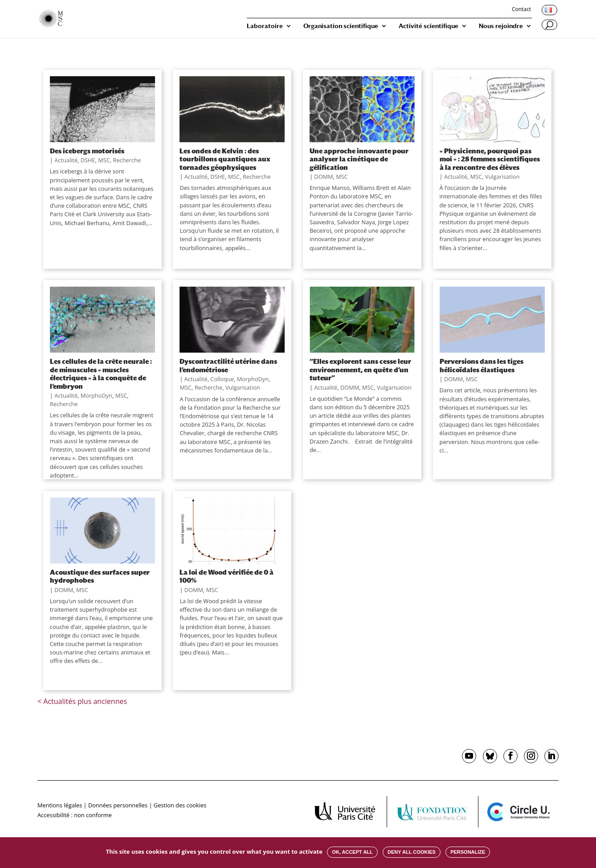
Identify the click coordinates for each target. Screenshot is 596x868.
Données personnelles (118, 805)
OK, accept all (352, 852)
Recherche (127, 160)
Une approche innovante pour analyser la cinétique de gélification (359, 159)
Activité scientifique (429, 26)
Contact (521, 10)
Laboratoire (265, 26)
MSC (104, 160)
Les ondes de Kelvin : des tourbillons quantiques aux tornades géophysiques (225, 159)
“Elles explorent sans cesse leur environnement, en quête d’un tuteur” (360, 369)
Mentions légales (60, 805)
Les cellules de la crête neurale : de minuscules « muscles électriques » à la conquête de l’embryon (101, 373)
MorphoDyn (96, 395)
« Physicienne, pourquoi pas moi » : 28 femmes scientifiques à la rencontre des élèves (490, 159)
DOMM (323, 177)
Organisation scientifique (341, 26)
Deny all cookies (412, 852)
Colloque (222, 379)
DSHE (88, 160)
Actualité (66, 160)
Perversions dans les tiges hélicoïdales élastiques (482, 365)
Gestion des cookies (180, 805)
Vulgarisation (502, 177)
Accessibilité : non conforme (75, 815)
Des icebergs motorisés (87, 151)
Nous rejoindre (501, 26)
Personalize (468, 852)
